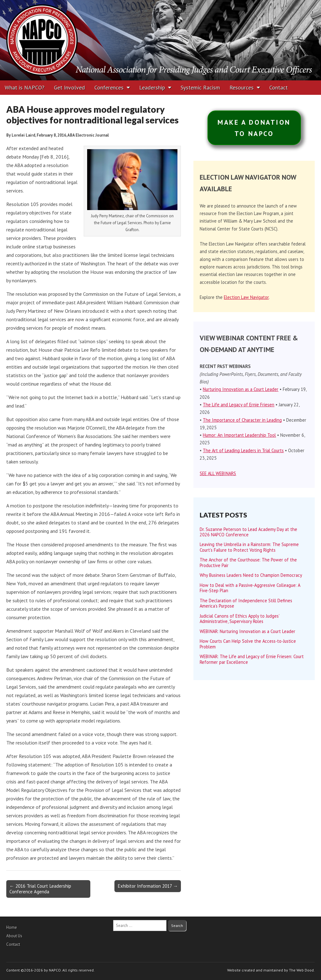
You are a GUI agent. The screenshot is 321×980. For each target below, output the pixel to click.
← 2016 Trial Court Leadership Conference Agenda (40, 889)
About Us (14, 936)
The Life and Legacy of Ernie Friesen (239, 405)
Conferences (109, 87)
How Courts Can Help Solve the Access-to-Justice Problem (248, 644)
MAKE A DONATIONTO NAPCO (254, 128)
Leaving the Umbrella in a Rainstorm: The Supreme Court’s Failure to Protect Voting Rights (249, 547)
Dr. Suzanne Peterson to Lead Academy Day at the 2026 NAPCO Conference (248, 532)
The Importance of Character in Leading (242, 420)
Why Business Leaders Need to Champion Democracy (251, 575)
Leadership (152, 87)
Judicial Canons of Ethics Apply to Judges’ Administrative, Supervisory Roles (239, 619)
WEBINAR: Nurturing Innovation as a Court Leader (247, 631)
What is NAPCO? (25, 87)
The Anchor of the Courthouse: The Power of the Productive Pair (248, 562)
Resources (242, 87)
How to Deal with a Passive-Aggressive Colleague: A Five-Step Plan (250, 588)
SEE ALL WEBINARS (218, 473)
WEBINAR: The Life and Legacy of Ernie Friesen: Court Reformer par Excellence (252, 659)
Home (12, 927)
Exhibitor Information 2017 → (148, 886)
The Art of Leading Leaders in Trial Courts (243, 450)
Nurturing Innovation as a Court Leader (241, 389)
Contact (279, 87)
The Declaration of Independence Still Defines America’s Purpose (246, 603)
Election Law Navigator (246, 297)
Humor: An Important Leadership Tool (239, 435)
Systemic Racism (200, 87)
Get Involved (69, 87)
